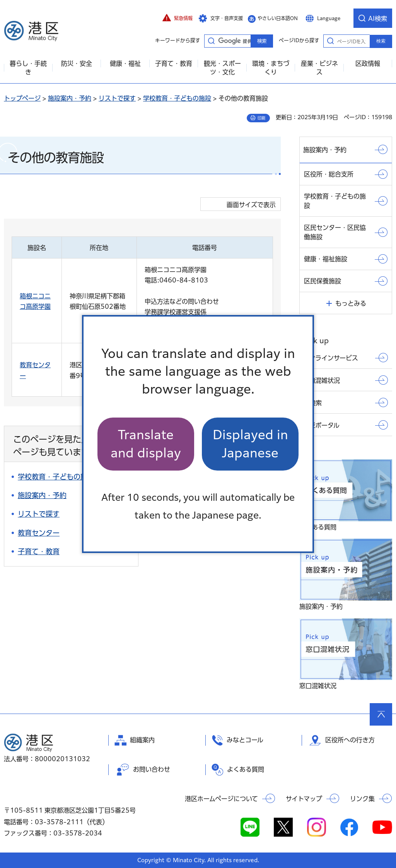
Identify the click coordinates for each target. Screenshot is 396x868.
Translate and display (146, 444)
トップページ (22, 98)
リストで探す (117, 98)
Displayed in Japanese (250, 444)
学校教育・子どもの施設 (177, 98)
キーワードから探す (211, 41)
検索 (381, 41)
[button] (178, 18)
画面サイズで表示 (251, 205)
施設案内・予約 (70, 98)
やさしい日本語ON (278, 18)
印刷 (261, 118)
